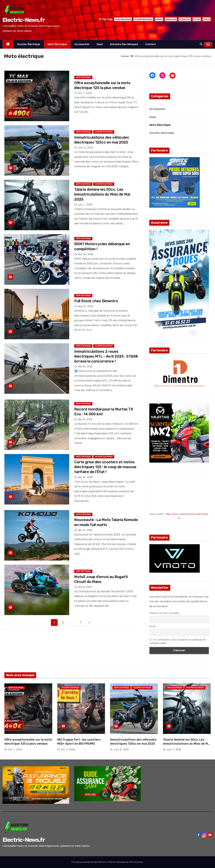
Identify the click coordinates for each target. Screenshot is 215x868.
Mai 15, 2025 (85, 419)
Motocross (171, 19)
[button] (201, 44)
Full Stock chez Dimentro (96, 301)
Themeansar (136, 862)
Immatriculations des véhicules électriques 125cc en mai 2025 (133, 742)
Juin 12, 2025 (86, 148)
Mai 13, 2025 (85, 530)
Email (152, 626)
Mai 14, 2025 (85, 477)
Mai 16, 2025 (85, 367)
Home (125, 56)
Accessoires (82, 44)
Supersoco (185, 19)
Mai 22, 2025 (85, 306)
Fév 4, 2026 (68, 750)
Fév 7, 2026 (85, 93)
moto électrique (123, 19)
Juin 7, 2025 (85, 205)
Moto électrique (57, 44)
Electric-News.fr (24, 20)
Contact (151, 44)
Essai (100, 44)
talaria (159, 19)
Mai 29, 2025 (86, 254)
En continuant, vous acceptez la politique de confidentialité (177, 641)
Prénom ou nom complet (164, 613)
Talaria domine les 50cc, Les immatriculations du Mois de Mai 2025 (102, 194)
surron (207, 19)
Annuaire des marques (124, 44)
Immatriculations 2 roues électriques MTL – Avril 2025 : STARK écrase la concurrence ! (106, 356)
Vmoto (197, 19)
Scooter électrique (143, 19)
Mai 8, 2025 (85, 587)
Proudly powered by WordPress (89, 862)
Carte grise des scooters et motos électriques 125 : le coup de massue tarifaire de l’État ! (105, 467)
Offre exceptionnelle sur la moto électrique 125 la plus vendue (28, 742)
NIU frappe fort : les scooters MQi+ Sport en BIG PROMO (79, 742)
